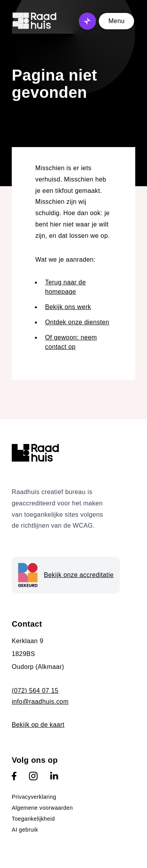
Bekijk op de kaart (38, 725)
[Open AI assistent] (87, 21)
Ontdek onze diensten (77, 322)
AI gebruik (25, 830)
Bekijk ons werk (68, 307)
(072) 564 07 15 (35, 691)
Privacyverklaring (34, 797)
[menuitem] (73, 797)
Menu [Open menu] (116, 21)
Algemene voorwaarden (42, 808)
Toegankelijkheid (33, 819)
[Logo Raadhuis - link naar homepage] (35, 23)
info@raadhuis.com (40, 702)
